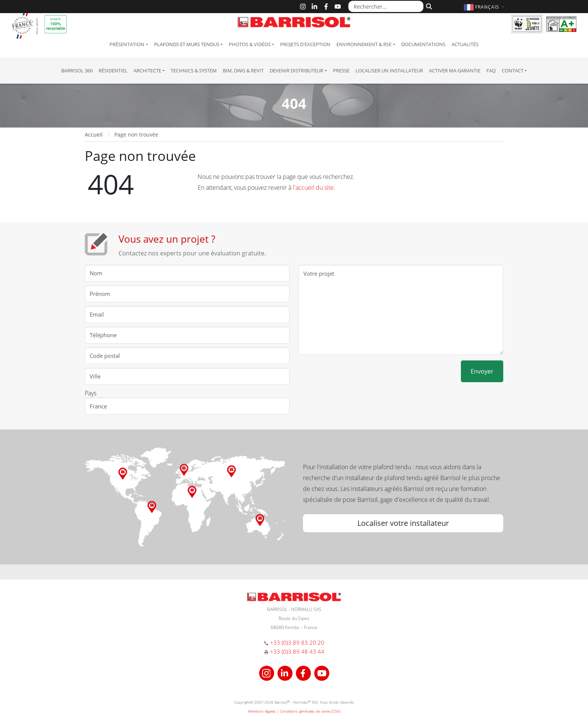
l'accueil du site (313, 188)
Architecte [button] (147, 71)
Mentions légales (262, 711)
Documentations (423, 44)
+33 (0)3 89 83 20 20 (297, 642)
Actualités (465, 44)
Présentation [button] (127, 44)
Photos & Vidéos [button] (250, 44)
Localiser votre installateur (403, 523)
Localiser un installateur (389, 71)
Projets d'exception (305, 44)
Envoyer (482, 371)
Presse (341, 71)
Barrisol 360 (77, 71)
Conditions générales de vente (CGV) (310, 711)
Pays (91, 393)
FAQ (491, 71)
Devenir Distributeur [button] (296, 71)
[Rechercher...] (386, 6)
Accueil (94, 134)
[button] (485, 7)
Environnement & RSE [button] (364, 44)
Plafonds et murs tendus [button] (187, 44)
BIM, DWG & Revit (243, 71)
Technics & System (194, 71)
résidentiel (113, 71)
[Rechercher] (428, 6)
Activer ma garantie (455, 71)
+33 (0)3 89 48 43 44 (297, 651)
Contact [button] (513, 71)
